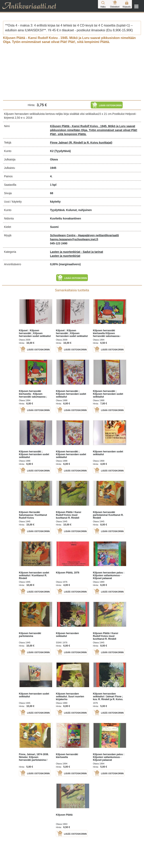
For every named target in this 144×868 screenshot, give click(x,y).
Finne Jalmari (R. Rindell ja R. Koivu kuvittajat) (81, 143)
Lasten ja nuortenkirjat (65, 256)
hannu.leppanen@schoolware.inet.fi (74, 239)
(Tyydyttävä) (62, 151)
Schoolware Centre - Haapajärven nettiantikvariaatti (84, 235)
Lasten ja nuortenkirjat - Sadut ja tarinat (77, 252)
